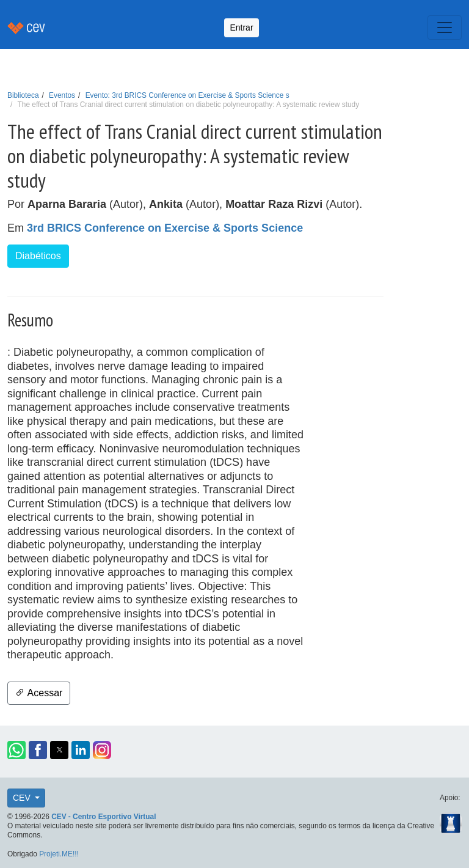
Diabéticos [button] (38, 256)
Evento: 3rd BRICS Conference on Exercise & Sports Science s (187, 95)
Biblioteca (23, 95)
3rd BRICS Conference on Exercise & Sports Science (165, 228)
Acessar (39, 693)
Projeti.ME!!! (59, 854)
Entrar (241, 28)
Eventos (62, 95)
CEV (23, 798)
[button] (16, 750)
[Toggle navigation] (445, 28)
